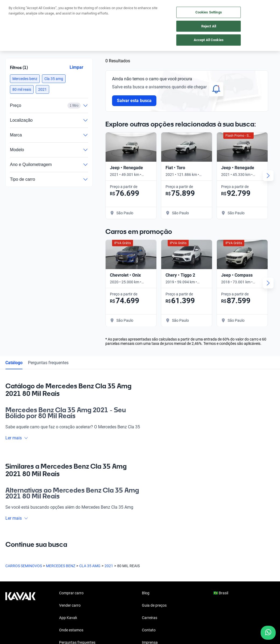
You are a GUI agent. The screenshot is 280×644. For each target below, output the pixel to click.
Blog (146, 593)
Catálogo (14, 363)
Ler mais (17, 438)
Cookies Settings (209, 12)
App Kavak (68, 618)
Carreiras (150, 618)
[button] (25, 79)
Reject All (209, 26)
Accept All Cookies (209, 40)
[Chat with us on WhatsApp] (268, 633)
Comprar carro (71, 593)
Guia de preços (154, 605)
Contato (149, 630)
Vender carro (70, 605)
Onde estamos (71, 630)
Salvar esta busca (134, 101)
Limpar (76, 67)
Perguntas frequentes (48, 363)
